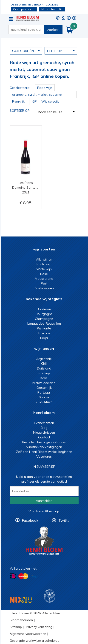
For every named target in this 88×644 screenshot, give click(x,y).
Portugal (44, 392)
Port (44, 283)
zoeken (53, 30)
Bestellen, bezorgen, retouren (44, 442)
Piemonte (44, 328)
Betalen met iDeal (13, 576)
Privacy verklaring (39, 627)
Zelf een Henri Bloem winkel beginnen (44, 452)
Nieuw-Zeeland (44, 383)
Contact (44, 437)
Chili (44, 364)
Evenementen (44, 423)
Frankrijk (44, 373)
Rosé (44, 274)
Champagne (44, 319)
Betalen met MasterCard (23, 576)
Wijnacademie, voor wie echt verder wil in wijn (50, 596)
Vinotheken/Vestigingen (44, 447)
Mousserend (44, 279)
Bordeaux (44, 309)
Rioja (44, 338)
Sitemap (16, 627)
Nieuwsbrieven (44, 432)
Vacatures (44, 457)
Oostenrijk (44, 388)
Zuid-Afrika (44, 402)
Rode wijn (44, 264)
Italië (44, 378)
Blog (44, 428)
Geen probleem (24, 9)
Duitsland (44, 368)
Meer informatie (52, 9)
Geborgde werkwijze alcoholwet (34, 641)
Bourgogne (44, 314)
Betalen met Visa (35, 577)
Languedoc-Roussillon (44, 323)
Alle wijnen (44, 259)
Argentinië (44, 359)
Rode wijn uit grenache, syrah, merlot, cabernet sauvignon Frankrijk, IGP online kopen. (27, 18)
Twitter (65, 520)
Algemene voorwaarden (28, 634)
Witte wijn (44, 269)
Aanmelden (44, 501)
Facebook (30, 520)
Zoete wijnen (44, 288)
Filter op (61, 51)
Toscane (44, 333)
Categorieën (26, 51)
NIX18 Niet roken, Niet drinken (21, 600)
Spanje (44, 397)
